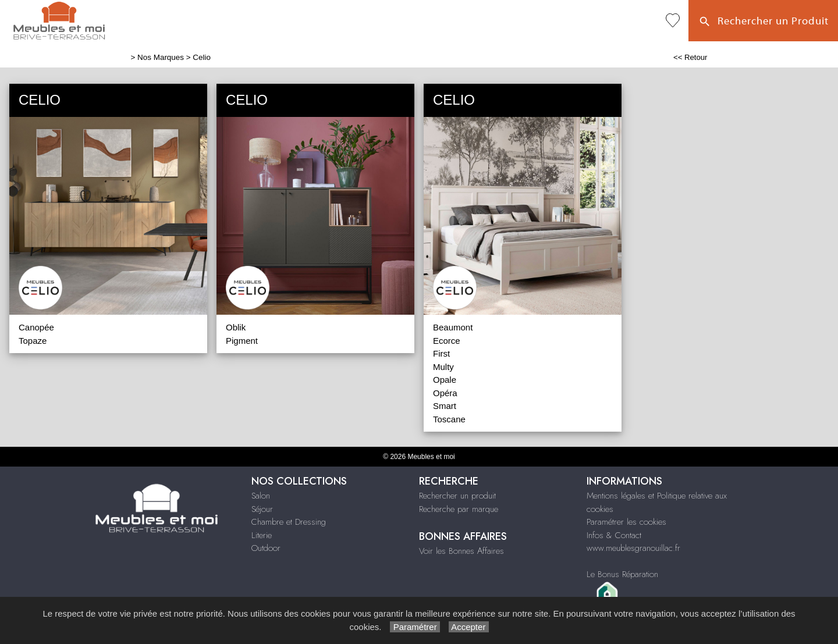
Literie (262, 535)
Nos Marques (161, 57)
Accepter (469, 627)
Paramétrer (415, 627)
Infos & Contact (614, 535)
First (441, 353)
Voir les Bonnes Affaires (461, 551)
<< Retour (690, 57)
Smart (445, 406)
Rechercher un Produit (763, 22)
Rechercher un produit (457, 496)
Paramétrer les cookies (626, 522)
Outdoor (266, 548)
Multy (443, 367)
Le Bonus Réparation (622, 574)
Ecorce (447, 341)
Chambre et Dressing (289, 522)
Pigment (242, 341)
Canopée (36, 327)
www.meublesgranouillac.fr (633, 548)
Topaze (33, 341)
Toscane (449, 419)
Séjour (262, 509)
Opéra (445, 393)
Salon (261, 496)
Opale (445, 380)
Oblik (236, 327)
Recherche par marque (459, 509)
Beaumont (453, 327)
